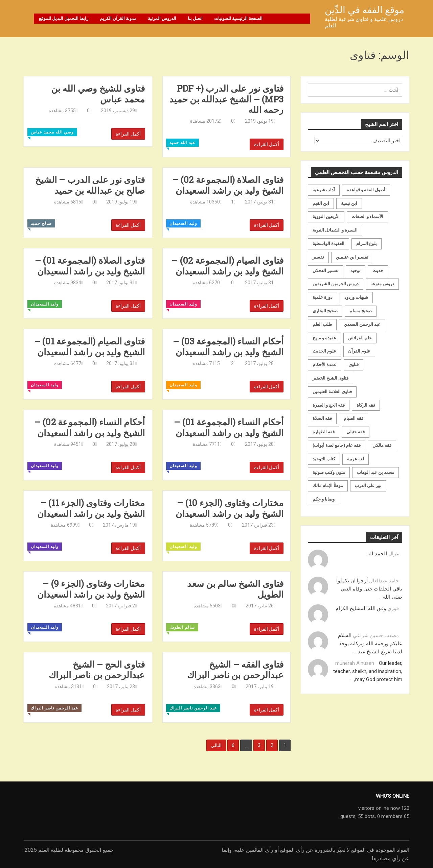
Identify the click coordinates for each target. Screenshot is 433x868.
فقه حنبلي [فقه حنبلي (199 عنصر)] (356, 432)
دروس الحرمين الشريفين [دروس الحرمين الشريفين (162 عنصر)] (336, 284)
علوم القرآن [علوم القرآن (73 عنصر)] (359, 351)
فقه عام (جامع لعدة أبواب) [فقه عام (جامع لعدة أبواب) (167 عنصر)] (337, 445)
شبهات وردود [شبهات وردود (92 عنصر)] (356, 297)
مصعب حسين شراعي (376, 635)
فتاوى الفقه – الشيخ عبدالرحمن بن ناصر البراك (235, 670)
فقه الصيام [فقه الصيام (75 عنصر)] (354, 418)
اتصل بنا (195, 18)
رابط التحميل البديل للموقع (64, 18)
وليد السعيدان (183, 223)
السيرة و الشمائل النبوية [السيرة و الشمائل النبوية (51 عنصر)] (335, 230)
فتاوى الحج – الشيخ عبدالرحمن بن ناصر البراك (97, 670)
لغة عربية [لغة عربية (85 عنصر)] (356, 459)
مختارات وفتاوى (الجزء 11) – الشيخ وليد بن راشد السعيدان (91, 508)
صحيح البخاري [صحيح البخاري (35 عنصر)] (325, 311)
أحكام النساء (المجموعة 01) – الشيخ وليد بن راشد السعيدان (229, 427)
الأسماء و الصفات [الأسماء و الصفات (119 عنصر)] (367, 216)
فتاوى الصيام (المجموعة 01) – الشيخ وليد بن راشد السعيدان (90, 346)
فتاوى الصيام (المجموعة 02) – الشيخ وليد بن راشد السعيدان (227, 266)
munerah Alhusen (355, 663)
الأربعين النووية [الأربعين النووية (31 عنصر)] (326, 216)
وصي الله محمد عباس (52, 132)
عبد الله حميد (183, 143)
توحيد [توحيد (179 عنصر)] (356, 271)
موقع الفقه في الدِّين (364, 10)
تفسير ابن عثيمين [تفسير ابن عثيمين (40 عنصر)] (352, 257)
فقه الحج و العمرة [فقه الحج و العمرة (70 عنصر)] (329, 405)
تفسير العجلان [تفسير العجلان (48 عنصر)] (326, 271)
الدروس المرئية (162, 18)
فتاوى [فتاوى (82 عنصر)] (354, 365)
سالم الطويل (182, 627)
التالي (216, 745)
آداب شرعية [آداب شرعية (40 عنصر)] (324, 190)
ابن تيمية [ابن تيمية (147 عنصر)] (349, 203)
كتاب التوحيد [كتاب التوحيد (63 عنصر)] (324, 459)
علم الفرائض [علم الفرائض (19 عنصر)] (360, 338)
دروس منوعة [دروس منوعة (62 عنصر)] (382, 284)
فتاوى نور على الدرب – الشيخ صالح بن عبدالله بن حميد (90, 185)
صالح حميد (41, 223)
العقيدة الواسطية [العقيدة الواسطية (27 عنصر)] (328, 244)
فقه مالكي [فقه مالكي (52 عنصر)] (382, 445)
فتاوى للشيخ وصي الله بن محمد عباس (98, 94)
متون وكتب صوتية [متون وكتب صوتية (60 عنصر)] (329, 472)
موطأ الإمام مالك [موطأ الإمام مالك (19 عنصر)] (328, 486)
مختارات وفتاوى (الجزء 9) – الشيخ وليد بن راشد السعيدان (91, 589)
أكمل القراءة (128, 134)
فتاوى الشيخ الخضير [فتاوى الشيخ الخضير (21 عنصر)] (331, 378)
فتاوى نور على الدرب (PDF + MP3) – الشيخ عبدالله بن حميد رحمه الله (226, 99)
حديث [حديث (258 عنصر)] (378, 271)
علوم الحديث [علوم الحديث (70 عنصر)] (324, 351)
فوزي (393, 608)
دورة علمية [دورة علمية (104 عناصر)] (323, 297)
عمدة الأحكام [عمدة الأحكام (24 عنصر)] (325, 365)
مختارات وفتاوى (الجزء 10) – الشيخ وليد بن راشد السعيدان (230, 508)
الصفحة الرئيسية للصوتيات (238, 18)
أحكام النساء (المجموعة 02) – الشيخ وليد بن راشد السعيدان (90, 427)
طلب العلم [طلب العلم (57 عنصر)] (322, 324)
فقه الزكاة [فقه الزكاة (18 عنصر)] (366, 405)
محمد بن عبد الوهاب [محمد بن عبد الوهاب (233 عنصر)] (375, 472)
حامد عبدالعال (384, 581)
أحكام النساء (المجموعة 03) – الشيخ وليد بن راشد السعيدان (228, 346)
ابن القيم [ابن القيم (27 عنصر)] (321, 203)
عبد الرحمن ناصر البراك (54, 708)
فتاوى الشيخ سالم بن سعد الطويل (235, 589)
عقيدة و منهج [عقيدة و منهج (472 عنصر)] (324, 338)
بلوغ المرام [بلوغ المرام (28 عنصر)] (367, 244)
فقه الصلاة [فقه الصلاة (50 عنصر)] (322, 418)
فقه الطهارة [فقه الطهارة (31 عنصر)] (324, 432)
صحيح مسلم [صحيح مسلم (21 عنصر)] (361, 311)
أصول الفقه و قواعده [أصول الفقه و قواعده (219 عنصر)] (366, 190)
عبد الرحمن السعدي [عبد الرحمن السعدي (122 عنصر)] (362, 324)
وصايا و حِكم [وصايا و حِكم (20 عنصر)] (324, 499)
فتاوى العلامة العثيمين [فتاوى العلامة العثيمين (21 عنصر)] (332, 392)
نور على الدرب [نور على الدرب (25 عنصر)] (368, 486)
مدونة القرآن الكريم (118, 18)
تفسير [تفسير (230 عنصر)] (318, 257)
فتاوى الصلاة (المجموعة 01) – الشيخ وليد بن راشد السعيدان (90, 266)
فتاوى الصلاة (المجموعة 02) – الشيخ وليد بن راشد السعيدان (228, 185)
